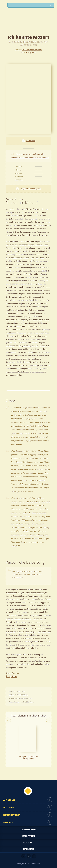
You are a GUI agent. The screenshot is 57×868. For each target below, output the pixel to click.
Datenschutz (28, 830)
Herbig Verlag (31, 52)
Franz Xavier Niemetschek (32, 50)
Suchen (51, 6)
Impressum (29, 836)
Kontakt (28, 843)
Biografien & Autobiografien (31, 189)
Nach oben (28, 791)
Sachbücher (31, 141)
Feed (23, 856)
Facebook (29, 856)
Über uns (28, 849)
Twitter (34, 856)
